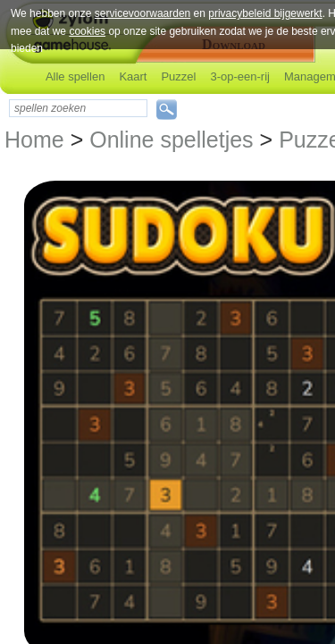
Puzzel (178, 76)
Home (34, 140)
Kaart (133, 76)
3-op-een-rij (239, 76)
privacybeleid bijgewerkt (265, 13)
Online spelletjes (171, 140)
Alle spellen (75, 76)
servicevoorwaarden (142, 13)
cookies (87, 31)
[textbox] (78, 108)
